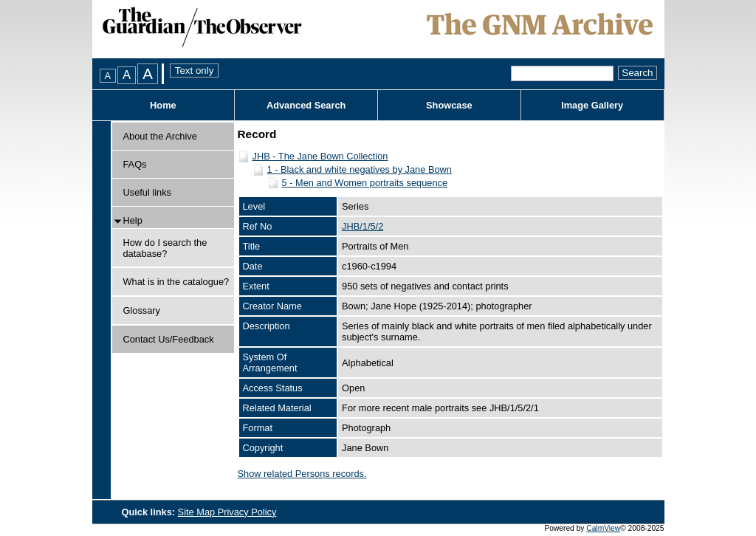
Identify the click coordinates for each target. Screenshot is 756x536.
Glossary (142, 310)
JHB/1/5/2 (362, 226)
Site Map (198, 512)
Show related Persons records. (302, 474)
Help (133, 220)
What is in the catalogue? (176, 282)
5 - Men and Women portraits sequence (365, 183)
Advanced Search (306, 105)
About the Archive (160, 136)
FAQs (135, 164)
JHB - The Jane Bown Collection (320, 156)
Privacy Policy (247, 512)
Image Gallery (592, 105)
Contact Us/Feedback (169, 339)
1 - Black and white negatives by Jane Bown (360, 169)
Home (163, 105)
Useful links (147, 192)
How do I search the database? (165, 248)
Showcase (449, 105)
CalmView (603, 528)
